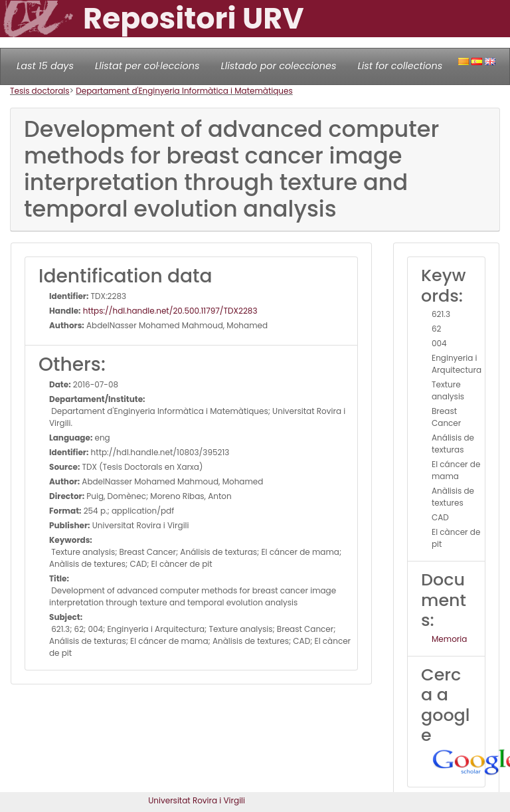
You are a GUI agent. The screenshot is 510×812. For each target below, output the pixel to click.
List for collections (400, 66)
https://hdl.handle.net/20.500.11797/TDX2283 (169, 311)
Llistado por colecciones (279, 66)
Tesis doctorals (40, 91)
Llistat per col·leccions (147, 66)
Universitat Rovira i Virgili (197, 800)
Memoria (449, 639)
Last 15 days (45, 66)
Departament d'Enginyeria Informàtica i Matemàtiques (184, 91)
